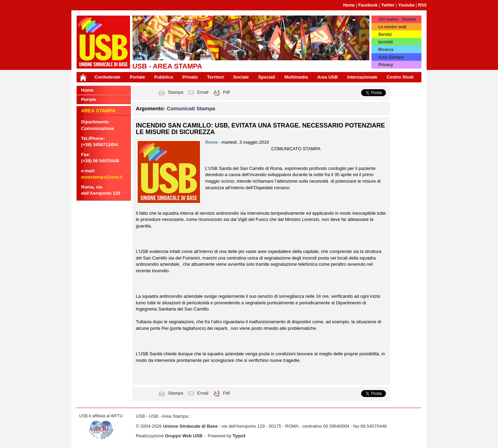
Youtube (406, 5)
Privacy (386, 65)
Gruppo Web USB (184, 436)
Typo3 (239, 436)
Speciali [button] (267, 77)
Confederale (107, 77)
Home (349, 5)
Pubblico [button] (164, 77)
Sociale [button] (241, 77)
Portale (137, 77)
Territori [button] (215, 77)
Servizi (385, 34)
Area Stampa (391, 57)
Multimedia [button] (296, 77)
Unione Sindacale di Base (190, 426)
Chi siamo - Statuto (397, 19)
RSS (422, 5)
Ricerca (386, 50)
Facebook (368, 5)
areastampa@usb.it (102, 177)
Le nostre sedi (392, 27)
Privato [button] (190, 77)
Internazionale (362, 77)
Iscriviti (386, 42)
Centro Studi (400, 77)
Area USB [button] (328, 77)
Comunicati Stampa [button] (191, 108)
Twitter (388, 5)
